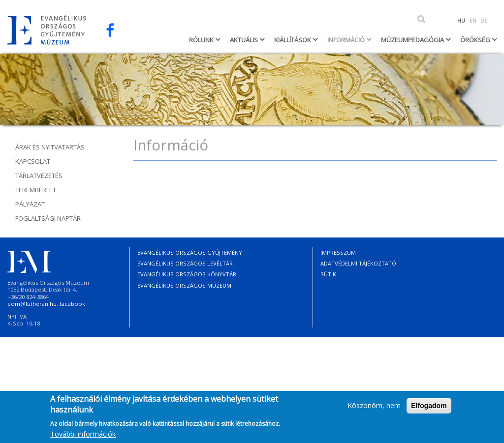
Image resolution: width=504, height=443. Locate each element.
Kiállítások (293, 40)
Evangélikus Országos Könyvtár (187, 274)
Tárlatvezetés (39, 176)
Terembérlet (36, 190)
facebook (72, 304)
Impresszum (338, 252)
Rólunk (202, 40)
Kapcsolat (33, 161)
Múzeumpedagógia (413, 40)
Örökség (476, 40)
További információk (83, 436)
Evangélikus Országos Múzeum (184, 285)
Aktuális (245, 40)
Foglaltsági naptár (48, 218)
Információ (347, 40)
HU (461, 21)
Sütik (328, 274)
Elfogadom (429, 408)
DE (484, 21)
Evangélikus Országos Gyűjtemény (190, 252)
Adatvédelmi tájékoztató (358, 263)
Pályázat (30, 204)
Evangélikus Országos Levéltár (185, 263)
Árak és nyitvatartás (50, 147)
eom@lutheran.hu (32, 304)
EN (473, 21)
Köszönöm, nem (374, 408)
